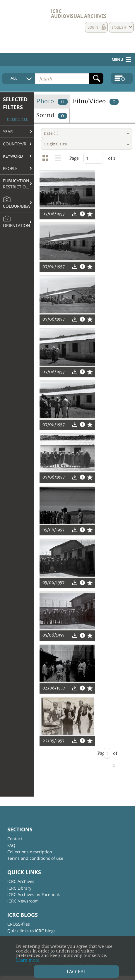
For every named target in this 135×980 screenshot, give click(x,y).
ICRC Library (19, 888)
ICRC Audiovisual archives (79, 14)
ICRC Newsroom (23, 901)
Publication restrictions (17, 184)
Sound (52, 115)
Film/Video (96, 101)
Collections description (30, 852)
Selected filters (15, 103)
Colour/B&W (17, 202)
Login (93, 27)
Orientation (17, 222)
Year (8, 131)
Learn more (28, 960)
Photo (52, 101)
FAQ (11, 845)
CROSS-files (19, 924)
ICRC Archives (21, 881)
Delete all (17, 120)
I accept (76, 972)
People (10, 168)
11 (63, 102)
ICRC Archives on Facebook (34, 894)
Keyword (13, 156)
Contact (15, 839)
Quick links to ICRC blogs (31, 931)
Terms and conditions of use (35, 858)
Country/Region (18, 144)
